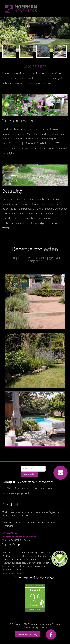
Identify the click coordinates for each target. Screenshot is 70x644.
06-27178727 (37, 67)
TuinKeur (43, 628)
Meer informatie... (13, 573)
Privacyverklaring (28, 634)
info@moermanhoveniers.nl (19, 537)
